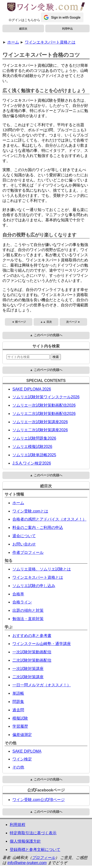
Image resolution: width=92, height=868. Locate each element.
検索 (56, 357)
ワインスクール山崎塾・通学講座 (42, 644)
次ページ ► (73, 322)
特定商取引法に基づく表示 (33, 833)
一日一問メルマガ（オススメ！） (42, 685)
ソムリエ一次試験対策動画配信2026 (44, 405)
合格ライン (22, 602)
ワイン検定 (22, 759)
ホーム (13, 42)
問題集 (18, 702)
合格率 (18, 594)
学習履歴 (20, 726)
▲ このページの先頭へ (46, 335)
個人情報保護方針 (25, 841)
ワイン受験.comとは (30, 511)
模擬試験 (20, 718)
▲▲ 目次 (46, 322)
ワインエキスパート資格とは (50, 42)
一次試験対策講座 (28, 669)
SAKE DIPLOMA (27, 751)
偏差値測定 (22, 735)
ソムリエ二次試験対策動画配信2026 (44, 414)
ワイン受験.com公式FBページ (39, 800)
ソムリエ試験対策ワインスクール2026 (46, 397)
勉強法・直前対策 (28, 619)
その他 (18, 767)
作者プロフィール (28, 552)
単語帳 (18, 693)
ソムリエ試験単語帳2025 (34, 455)
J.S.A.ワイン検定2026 (32, 463)
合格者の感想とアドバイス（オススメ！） (49, 519)
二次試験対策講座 (28, 677)
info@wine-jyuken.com (27, 863)
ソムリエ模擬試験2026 (32, 447)
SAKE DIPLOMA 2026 (32, 389)
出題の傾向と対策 (28, 610)
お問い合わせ (24, 544)
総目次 (23, 29)
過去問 (18, 710)
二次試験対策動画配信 (32, 660)
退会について (24, 536)
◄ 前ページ (18, 322)
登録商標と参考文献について (35, 850)
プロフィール (44, 858)
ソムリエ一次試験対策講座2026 (40, 422)
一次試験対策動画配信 (32, 652)
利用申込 (67, 29)
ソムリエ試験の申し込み (34, 586)
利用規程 (18, 825)
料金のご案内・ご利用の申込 (38, 528)
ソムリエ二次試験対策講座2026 (40, 430)
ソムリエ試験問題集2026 (34, 438)
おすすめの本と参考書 (32, 636)
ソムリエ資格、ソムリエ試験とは (42, 569)
